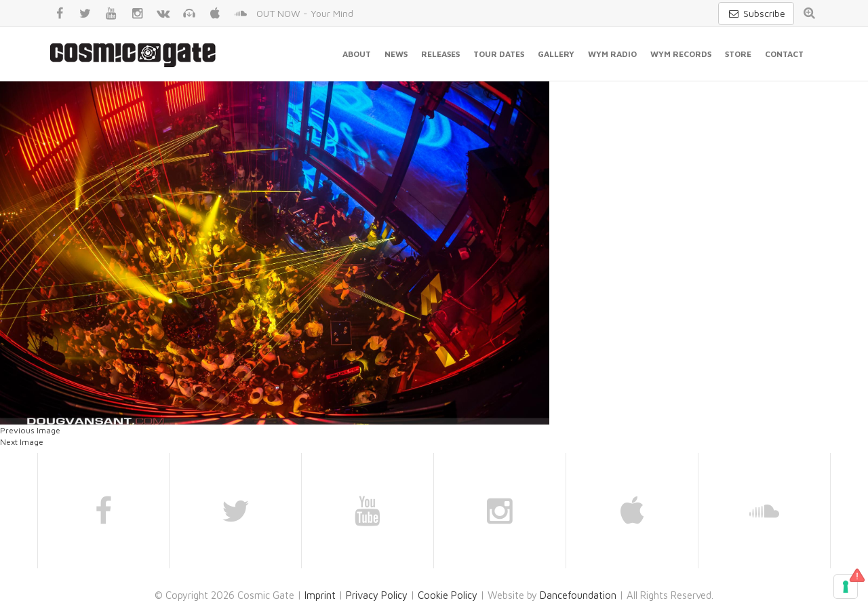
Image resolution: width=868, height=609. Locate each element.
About (357, 54)
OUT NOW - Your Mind (305, 13)
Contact (784, 54)
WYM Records (681, 54)
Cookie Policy (448, 595)
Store (738, 54)
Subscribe (756, 13)
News (396, 54)
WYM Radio (612, 54)
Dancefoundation (578, 595)
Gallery (556, 54)
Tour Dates (499, 54)
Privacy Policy (377, 595)
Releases (440, 54)
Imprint (320, 595)
